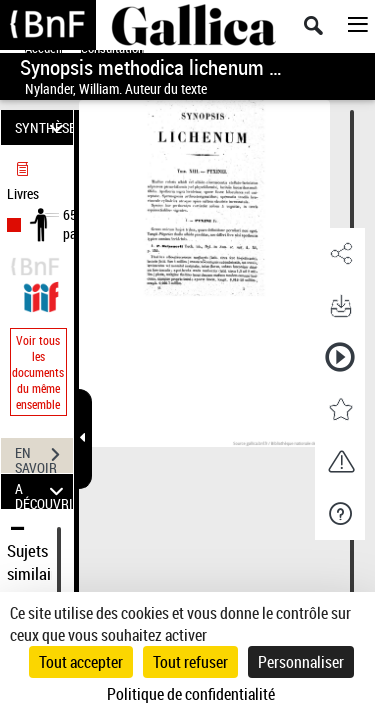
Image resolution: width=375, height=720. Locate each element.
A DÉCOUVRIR (44, 491)
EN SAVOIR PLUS (44, 457)
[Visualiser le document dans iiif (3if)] (41, 294)
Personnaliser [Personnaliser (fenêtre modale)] (301, 662)
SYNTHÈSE (44, 127)
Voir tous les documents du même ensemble (38, 372)
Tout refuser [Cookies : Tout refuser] (190, 662)
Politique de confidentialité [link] (191, 694)
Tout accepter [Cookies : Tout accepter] (81, 662)
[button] (340, 254)
